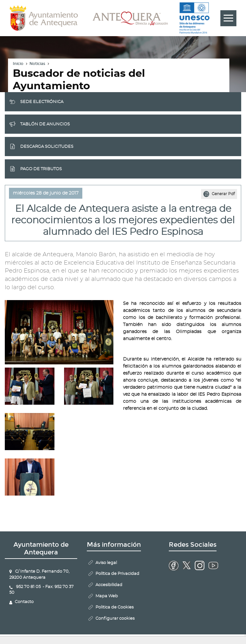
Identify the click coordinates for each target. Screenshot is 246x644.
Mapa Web (107, 596)
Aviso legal (106, 563)
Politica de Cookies (115, 607)
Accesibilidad (109, 585)
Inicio (18, 64)
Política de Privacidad (117, 574)
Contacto (24, 602)
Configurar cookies (115, 619)
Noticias (37, 64)
